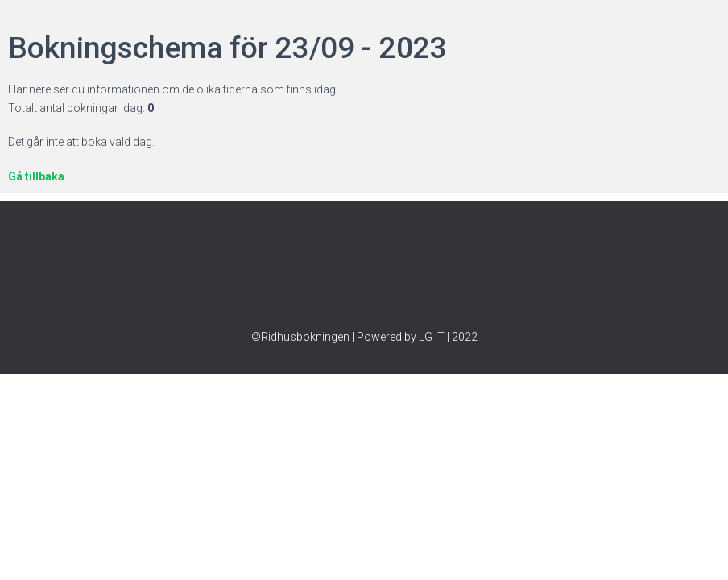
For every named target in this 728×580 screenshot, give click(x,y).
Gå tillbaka (36, 176)
